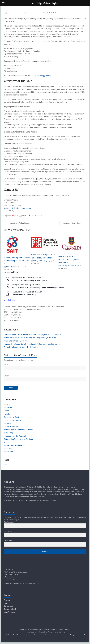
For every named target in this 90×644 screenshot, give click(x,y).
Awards (7, 404)
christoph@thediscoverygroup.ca (17, 208)
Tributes (7, 442)
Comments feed (10, 609)
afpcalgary (21, 267)
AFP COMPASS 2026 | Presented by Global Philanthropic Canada (38, 288)
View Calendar (10, 300)
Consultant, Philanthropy (18, 223)
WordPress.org (9, 612)
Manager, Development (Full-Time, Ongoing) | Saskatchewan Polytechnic (32, 344)
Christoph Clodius (14, 13)
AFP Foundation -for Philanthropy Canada (41, 635)
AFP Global (8, 501)
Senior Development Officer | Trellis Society (21, 347)
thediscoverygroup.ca (42, 76)
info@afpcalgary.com (12, 577)
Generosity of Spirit (11, 417)
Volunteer (8, 449)
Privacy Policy (69, 635)
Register (7, 600)
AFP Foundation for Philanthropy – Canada (41, 501)
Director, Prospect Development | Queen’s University (69, 259)
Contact (60, 635)
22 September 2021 (33, 13)
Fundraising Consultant (73, 223)
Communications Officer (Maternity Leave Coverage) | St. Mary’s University (32, 335)
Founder (7, 414)
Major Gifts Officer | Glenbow (15, 341)
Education (8, 408)
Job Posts (8, 423)
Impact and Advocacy (12, 420)
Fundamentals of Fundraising (24, 295)
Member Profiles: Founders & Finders (18, 430)
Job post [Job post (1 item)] (6, 465)
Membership (9, 433)
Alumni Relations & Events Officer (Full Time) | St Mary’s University (30, 338)
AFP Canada (19, 501)
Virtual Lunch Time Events (14, 445)
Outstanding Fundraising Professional (19, 439)
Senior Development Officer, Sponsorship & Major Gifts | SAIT (17, 261)
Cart (83, 635)
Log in (6, 603)
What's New (9, 452)
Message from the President (15, 436)
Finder (6, 411)
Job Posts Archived (53, 13)
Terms (78, 635)
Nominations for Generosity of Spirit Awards (30, 280)
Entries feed (8, 606)
